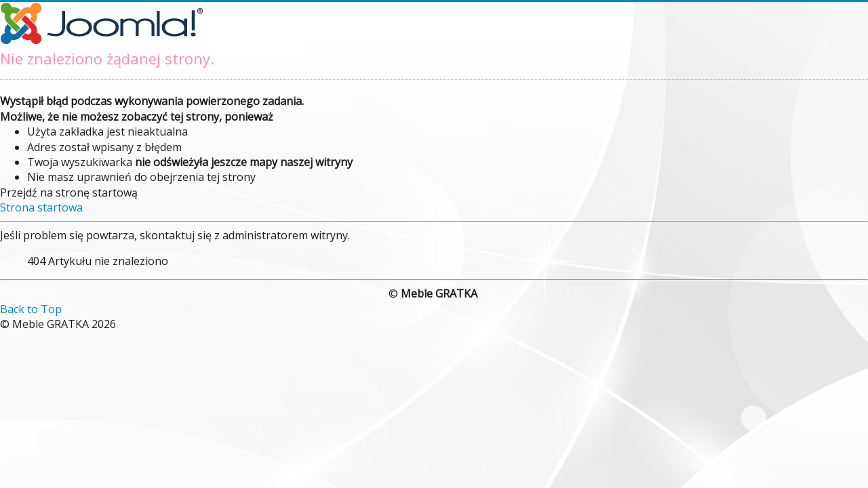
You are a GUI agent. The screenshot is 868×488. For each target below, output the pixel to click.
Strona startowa (41, 207)
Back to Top (31, 309)
